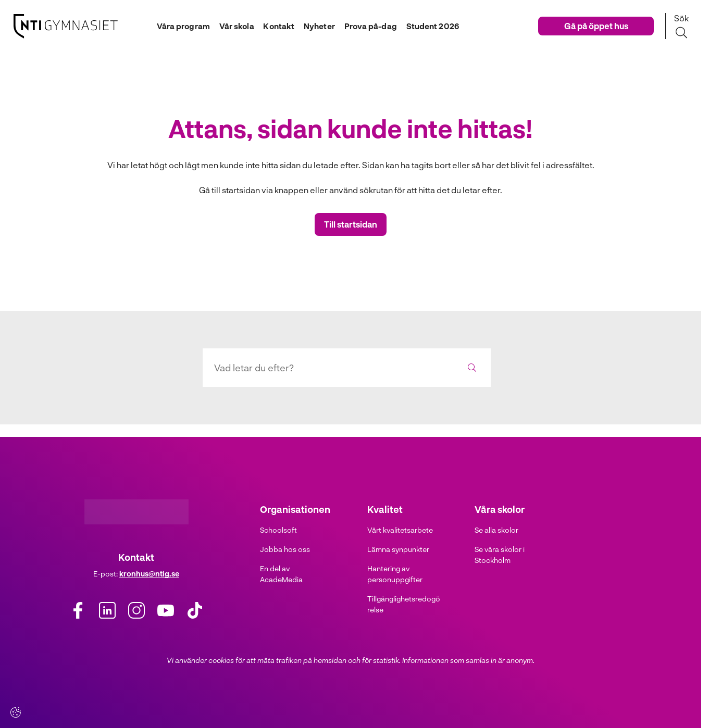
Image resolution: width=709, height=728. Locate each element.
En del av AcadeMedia (281, 574)
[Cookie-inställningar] (16, 712)
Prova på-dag (374, 26)
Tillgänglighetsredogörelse (404, 604)
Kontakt (276, 26)
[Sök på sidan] (681, 26)
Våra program (175, 26)
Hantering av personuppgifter (395, 574)
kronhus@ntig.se (149, 574)
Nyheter (319, 26)
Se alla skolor (496, 530)
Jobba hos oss (285, 549)
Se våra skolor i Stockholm (500, 555)
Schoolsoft (278, 530)
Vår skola (231, 26)
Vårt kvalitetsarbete (400, 530)
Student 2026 (438, 26)
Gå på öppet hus (596, 26)
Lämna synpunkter (398, 549)
